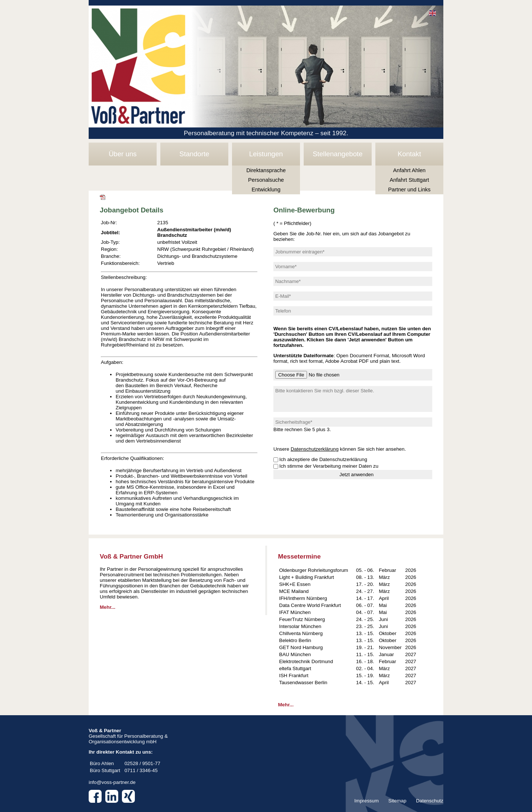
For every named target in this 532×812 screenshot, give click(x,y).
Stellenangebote (338, 154)
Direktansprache (266, 170)
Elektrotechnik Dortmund (306, 661)
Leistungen (266, 154)
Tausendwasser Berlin (303, 683)
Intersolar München (300, 626)
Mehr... (108, 607)
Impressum (366, 801)
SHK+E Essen (295, 584)
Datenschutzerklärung (315, 449)
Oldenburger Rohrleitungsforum (314, 570)
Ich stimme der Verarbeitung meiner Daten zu (329, 466)
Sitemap (397, 801)
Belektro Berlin (295, 640)
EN (432, 13)
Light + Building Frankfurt (307, 577)
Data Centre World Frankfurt (310, 605)
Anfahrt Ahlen (409, 170)
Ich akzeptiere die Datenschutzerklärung (323, 459)
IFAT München (295, 612)
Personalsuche (266, 180)
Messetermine (300, 556)
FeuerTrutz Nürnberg (302, 619)
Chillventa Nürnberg (301, 633)
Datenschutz (430, 801)
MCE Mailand (294, 591)
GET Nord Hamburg (301, 647)
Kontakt (409, 154)
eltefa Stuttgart (295, 668)
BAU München (295, 654)
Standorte (195, 154)
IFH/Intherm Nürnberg (303, 598)
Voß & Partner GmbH (131, 556)
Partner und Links (410, 190)
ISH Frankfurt (294, 675)
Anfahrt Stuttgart (410, 180)
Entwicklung (266, 190)
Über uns (123, 154)
